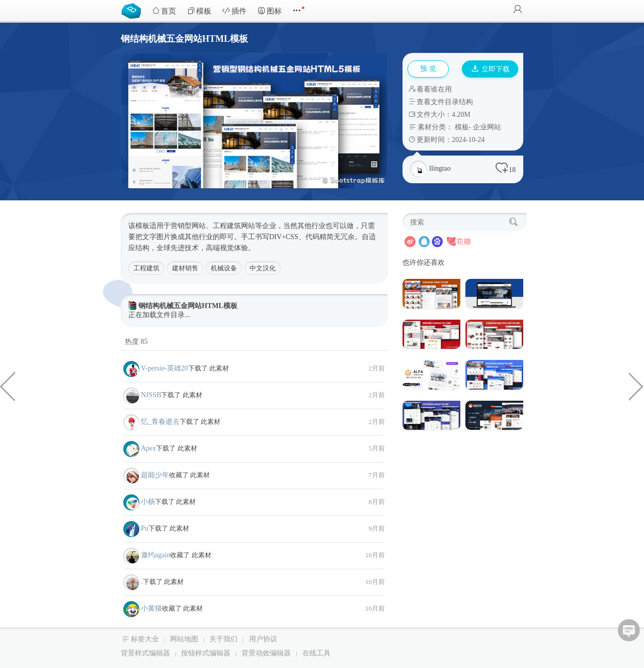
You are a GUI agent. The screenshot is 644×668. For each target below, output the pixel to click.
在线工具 (316, 653)
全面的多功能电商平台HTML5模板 (636, 386)
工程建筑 (146, 268)
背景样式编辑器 (145, 653)
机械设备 (224, 268)
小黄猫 (151, 608)
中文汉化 (263, 268)
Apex (148, 448)
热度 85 (136, 342)
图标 (270, 11)
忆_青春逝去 (160, 422)
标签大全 (145, 639)
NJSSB (151, 395)
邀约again (155, 555)
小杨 (148, 502)
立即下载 (491, 69)
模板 (199, 11)
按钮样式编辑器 (206, 653)
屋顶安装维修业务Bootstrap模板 (8, 386)
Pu (145, 528)
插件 (234, 11)
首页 (164, 11)
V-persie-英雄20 (165, 368)
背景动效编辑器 (266, 653)
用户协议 (263, 639)
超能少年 (155, 475)
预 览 (428, 69)
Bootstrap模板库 (133, 10)
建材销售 (185, 268)
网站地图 (184, 639)
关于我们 (223, 639)
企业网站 (487, 127)
